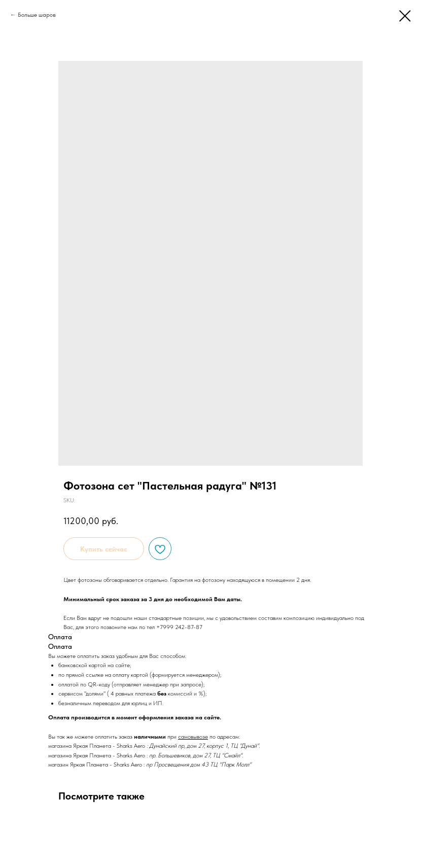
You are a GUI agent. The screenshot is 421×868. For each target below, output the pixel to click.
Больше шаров (37, 15)
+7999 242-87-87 (179, 627)
